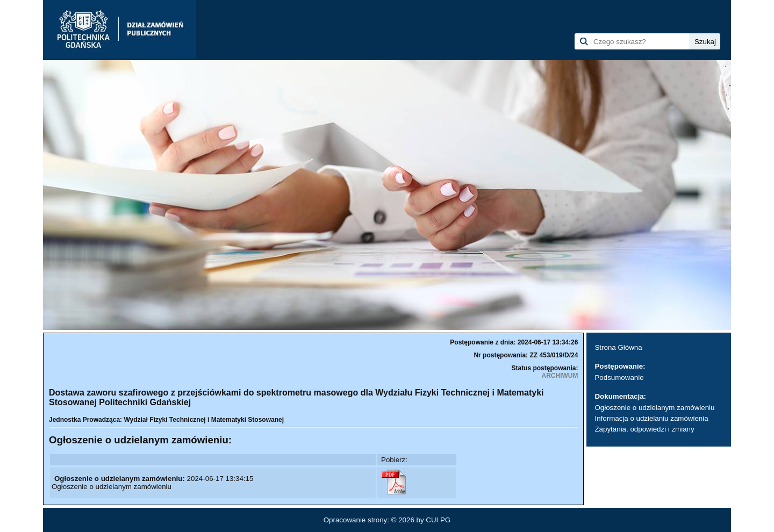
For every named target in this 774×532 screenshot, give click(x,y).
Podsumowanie (619, 378)
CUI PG (438, 520)
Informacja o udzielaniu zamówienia (651, 418)
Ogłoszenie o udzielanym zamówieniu (654, 408)
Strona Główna (618, 347)
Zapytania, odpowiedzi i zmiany (644, 429)
